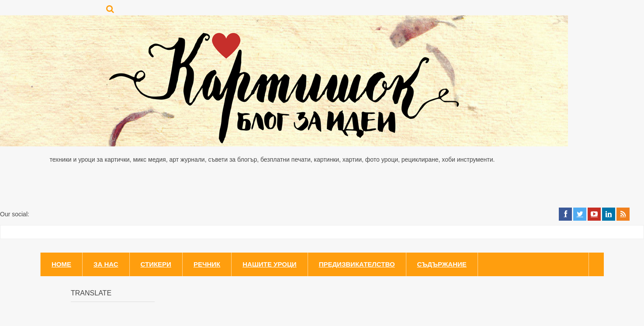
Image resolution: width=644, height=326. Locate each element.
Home (61, 264)
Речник (207, 264)
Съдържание (442, 264)
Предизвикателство (357, 264)
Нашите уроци (269, 264)
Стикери (156, 264)
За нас (106, 264)
